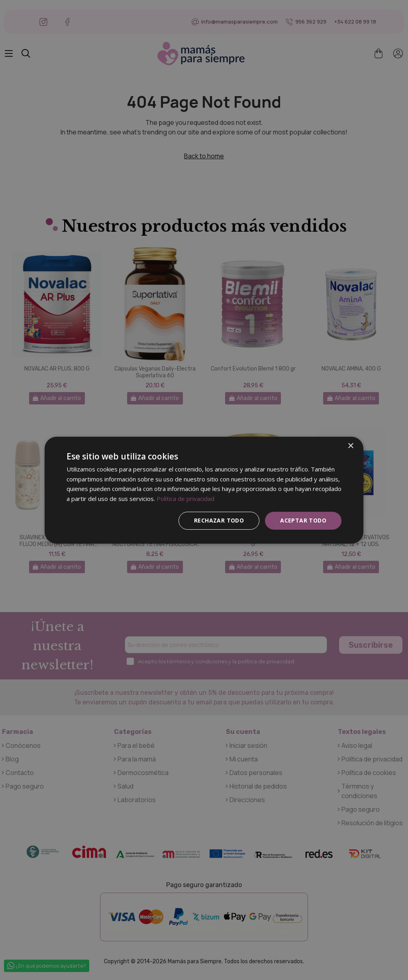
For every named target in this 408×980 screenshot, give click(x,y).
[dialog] (204, 490)
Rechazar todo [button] (219, 520)
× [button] (350, 446)
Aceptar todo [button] (303, 520)
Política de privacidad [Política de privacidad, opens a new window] (185, 499)
